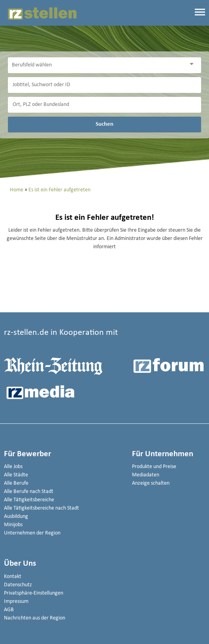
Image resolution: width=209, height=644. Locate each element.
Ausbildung (16, 517)
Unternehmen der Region (32, 533)
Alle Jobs (13, 467)
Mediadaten (146, 475)
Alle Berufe (16, 483)
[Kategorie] (97, 65)
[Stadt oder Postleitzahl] (104, 105)
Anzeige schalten (151, 483)
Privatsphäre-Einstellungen (34, 593)
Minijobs (13, 525)
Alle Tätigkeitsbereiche (29, 500)
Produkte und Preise (154, 467)
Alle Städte (16, 475)
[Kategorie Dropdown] (193, 64)
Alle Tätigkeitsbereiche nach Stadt (41, 508)
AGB (9, 610)
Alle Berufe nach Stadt (29, 492)
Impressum (16, 602)
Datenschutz (18, 585)
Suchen (104, 124)
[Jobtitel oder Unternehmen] (104, 85)
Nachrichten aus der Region (35, 618)
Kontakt (13, 577)
